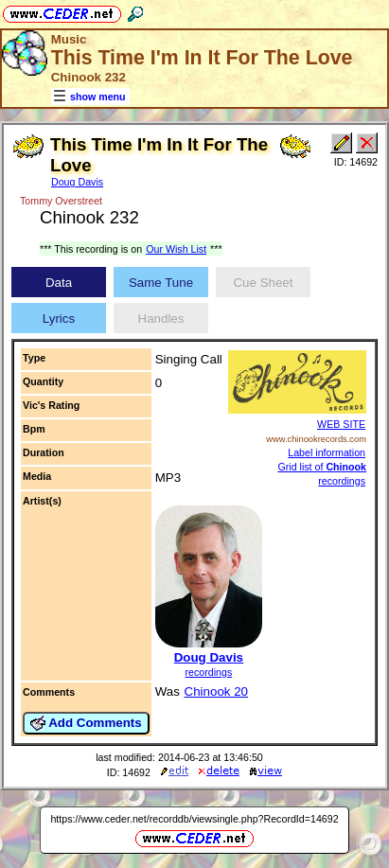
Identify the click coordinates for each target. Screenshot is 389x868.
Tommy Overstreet (61, 201)
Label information (327, 452)
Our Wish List (176, 249)
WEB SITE (341, 424)
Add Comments (86, 723)
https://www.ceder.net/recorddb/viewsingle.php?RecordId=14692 (194, 819)
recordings (208, 672)
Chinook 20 (216, 691)
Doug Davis (77, 182)
